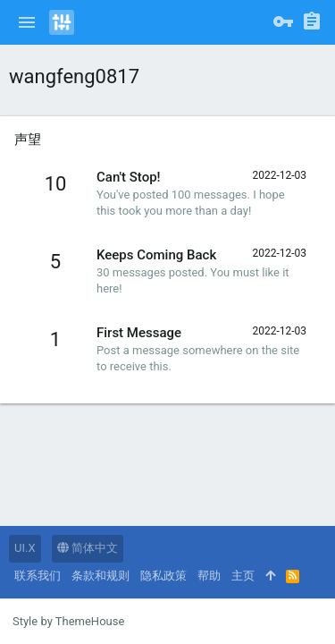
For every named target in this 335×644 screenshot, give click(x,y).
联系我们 (38, 576)
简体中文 (88, 548)
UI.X (25, 548)
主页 (243, 576)
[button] (27, 22)
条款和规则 (100, 576)
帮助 (209, 576)
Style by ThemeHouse (68, 621)
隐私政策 (163, 576)
